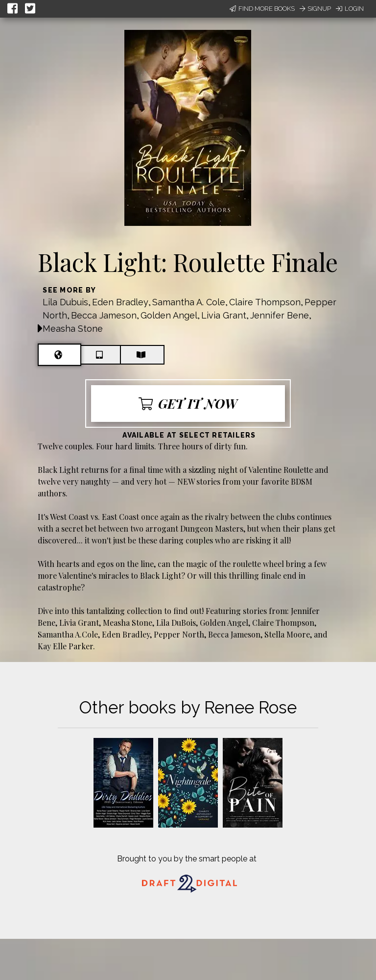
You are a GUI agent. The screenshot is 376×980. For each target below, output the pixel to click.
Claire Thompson (265, 302)
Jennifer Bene (280, 315)
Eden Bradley (120, 302)
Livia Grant (224, 315)
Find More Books (262, 9)
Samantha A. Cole (189, 302)
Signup (315, 9)
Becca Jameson (104, 315)
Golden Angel (169, 315)
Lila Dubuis (65, 302)
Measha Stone (73, 329)
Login (350, 9)
